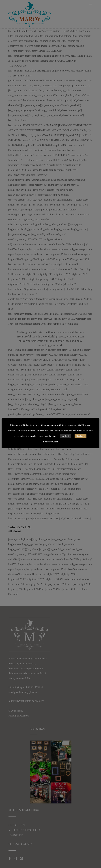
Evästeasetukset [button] (50, 442)
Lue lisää (65, 436)
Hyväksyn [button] (81, 436)
